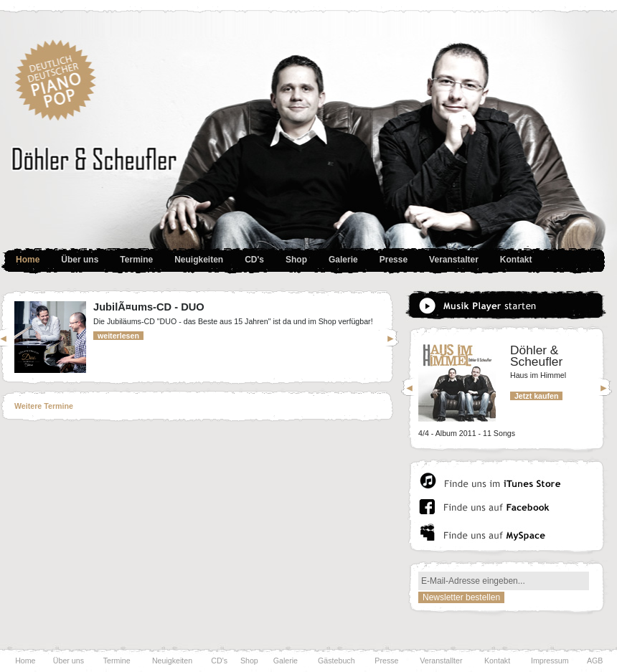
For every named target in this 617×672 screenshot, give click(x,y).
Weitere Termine (44, 406)
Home (28, 260)
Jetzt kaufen (536, 396)
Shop (296, 260)
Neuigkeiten (199, 260)
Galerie (286, 661)
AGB (595, 661)
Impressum (550, 661)
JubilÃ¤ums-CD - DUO (149, 307)
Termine (136, 260)
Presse (386, 661)
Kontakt (516, 260)
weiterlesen (118, 336)
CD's (219, 661)
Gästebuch (336, 661)
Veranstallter (441, 661)
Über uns (69, 661)
